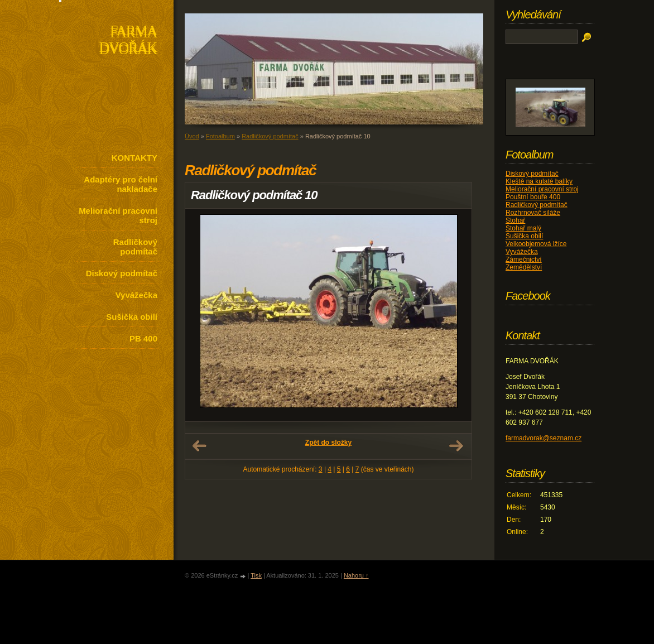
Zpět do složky (328, 443)
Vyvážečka (136, 295)
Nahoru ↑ (356, 575)
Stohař (515, 220)
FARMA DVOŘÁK (128, 41)
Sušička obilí (132, 317)
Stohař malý (523, 228)
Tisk (256, 575)
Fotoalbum (220, 136)
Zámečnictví (524, 259)
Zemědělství (524, 267)
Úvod (192, 136)
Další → (456, 446)
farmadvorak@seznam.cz (544, 438)
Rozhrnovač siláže (533, 213)
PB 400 (143, 338)
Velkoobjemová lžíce (536, 244)
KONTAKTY (134, 158)
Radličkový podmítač (135, 247)
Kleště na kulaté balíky (539, 181)
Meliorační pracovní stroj (118, 215)
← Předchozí (199, 446)
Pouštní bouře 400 (533, 197)
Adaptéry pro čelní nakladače (121, 184)
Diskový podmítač (122, 273)
